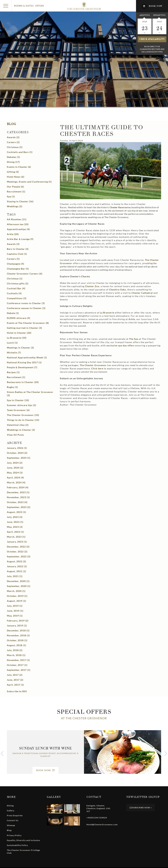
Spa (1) (11, 196)
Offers (40, 6)
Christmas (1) (15, 279)
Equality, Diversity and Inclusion (23, 840)
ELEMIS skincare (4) (19, 318)
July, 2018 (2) (15, 650)
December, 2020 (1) (18, 581)
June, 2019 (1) (15, 611)
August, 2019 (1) (16, 601)
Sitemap (11, 825)
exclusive (121, 345)
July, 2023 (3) (15, 517)
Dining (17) (13, 162)
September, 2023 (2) (19, 507)
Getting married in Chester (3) (24, 328)
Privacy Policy (14, 835)
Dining (10, 806)
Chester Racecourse (120, 207)
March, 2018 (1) (16, 655)
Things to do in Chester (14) (23, 420)
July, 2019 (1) (15, 606)
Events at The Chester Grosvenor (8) (28, 323)
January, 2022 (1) (17, 566)
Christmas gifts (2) (18, 283)
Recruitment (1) (16, 192)
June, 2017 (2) (15, 680)
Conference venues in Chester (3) (26, 308)
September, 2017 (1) (19, 670)
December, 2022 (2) (18, 547)
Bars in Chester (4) (18, 249)
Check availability (152, 39)
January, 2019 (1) (17, 626)
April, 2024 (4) (15, 477)
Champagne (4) (16, 264)
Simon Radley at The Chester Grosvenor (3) (30, 394)
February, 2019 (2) (18, 621)
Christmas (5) (15, 147)
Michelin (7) (14, 353)
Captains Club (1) (17, 254)
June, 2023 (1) (15, 522)
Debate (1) (13, 313)
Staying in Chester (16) (20, 201)
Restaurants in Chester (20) (23, 382)
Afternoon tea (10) (18, 224)
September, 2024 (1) (19, 458)
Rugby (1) (12, 387)
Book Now (46, 770)
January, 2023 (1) (17, 542)
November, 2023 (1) (18, 497)
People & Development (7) (22, 367)
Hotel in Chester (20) (19, 333)
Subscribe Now (141, 808)
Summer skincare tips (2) (21, 405)
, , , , (98, 808)
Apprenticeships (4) (18, 229)
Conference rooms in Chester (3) (26, 303)
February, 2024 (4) (18, 487)
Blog (11, 124)
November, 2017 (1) (18, 660)
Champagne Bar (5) (18, 269)
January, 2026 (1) (17, 448)
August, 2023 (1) (16, 512)
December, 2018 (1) (18, 630)
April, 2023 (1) (15, 532)
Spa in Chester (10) (18, 400)
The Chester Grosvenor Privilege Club (23, 852)
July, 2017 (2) (15, 675)
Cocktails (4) (14, 293)
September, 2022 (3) (19, 556)
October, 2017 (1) (17, 665)
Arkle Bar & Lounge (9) (20, 239)
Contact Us (13, 820)
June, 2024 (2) (15, 468)
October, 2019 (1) (17, 596)
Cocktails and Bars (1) (20, 152)
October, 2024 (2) (17, 453)
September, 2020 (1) (19, 586)
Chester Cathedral (142, 293)
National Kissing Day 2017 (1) (24, 362)
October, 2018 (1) (17, 640)
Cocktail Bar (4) (16, 288)
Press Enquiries (15, 815)
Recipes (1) (13, 372)
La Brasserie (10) (17, 338)
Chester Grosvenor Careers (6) (25, 274)
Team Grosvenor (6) (18, 410)
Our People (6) (15, 187)
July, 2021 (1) (15, 576)
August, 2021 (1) (16, 571)
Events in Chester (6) (19, 167)
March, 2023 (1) (16, 537)
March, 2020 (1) (16, 591)
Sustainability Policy (17, 845)
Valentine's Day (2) (18, 425)
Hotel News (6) (16, 177)
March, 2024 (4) (16, 482)
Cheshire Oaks (118, 290)
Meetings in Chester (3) (20, 348)
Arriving (145, 15)
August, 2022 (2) (16, 561)
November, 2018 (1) (18, 635)
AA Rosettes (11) (17, 219)
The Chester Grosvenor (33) (23, 415)
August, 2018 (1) (16, 645)
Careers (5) (13, 259)
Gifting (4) (13, 172)
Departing (159, 15)
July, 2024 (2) (15, 463)
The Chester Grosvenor (93, 365)
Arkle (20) (13, 234)
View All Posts (15, 435)
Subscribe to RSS (17, 691)
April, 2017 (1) (15, 685)
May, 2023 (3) (15, 527)
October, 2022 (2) (17, 552)
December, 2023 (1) (18, 492)
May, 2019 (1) (15, 616)
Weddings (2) (15, 206)
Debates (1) (13, 157)
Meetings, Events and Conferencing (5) (29, 182)
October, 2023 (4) (17, 502)
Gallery (11, 811)
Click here (97, 368)
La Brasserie (107, 313)
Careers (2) (13, 142)
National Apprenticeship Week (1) (27, 357)
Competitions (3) (17, 298)
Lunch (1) (12, 343)
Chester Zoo (92, 286)
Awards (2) (13, 137)
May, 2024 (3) (15, 473)
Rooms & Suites (24, 6)
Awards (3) (13, 244)
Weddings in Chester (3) (21, 430)
